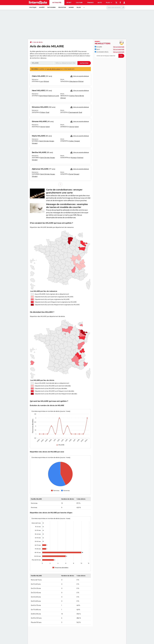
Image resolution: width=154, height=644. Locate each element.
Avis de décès (38, 42)
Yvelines (80, 158)
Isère (48, 127)
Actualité (98, 47)
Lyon (42, 81)
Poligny (43, 112)
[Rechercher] (116, 7)
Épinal (71, 174)
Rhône (46, 81)
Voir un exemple (119, 47)
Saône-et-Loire (54, 96)
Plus (109, 3)
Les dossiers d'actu (102, 52)
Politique (33, 7)
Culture (79, 3)
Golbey (71, 141)
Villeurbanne (73, 81)
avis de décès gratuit (54, 69)
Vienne (43, 127)
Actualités (57, 3)
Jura (48, 112)
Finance (90, 3)
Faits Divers (51, 7)
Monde (71, 7)
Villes (79, 7)
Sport (69, 3)
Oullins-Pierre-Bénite (77, 96)
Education (62, 7)
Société (42, 7)
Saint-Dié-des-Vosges (47, 141)
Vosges (35, 143)
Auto (100, 3)
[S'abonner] (109, 56)
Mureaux (74, 158)
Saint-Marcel (44, 96)
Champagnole (73, 112)
